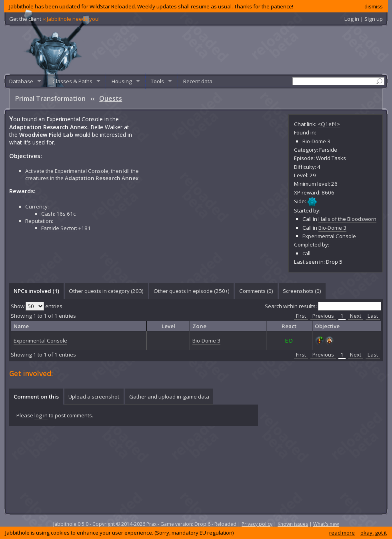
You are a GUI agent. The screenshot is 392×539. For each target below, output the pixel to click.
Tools (157, 81)
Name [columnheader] (21, 326)
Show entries (37, 306)
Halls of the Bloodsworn (347, 219)
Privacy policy (257, 524)
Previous (323, 316)
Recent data (198, 81)
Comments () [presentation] (256, 291)
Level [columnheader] (168, 326)
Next (356, 316)
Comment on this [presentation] (36, 397)
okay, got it (374, 533)
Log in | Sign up (364, 19)
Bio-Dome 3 (316, 141)
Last (373, 316)
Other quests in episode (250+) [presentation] (192, 291)
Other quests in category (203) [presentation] (106, 291)
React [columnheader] (289, 326)
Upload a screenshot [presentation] (94, 397)
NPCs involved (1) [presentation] (36, 291)
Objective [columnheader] (327, 326)
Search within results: (323, 306)
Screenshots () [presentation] (302, 291)
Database (21, 81)
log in (41, 415)
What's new (326, 524)
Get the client (54, 19)
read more (342, 533)
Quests (111, 98)
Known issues (293, 524)
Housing (122, 81)
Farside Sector (59, 228)
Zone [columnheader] (199, 326)
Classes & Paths (72, 81)
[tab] (36, 291)
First (301, 316)
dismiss (374, 6)
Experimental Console (329, 236)
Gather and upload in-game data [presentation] (169, 397)
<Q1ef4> (329, 124)
